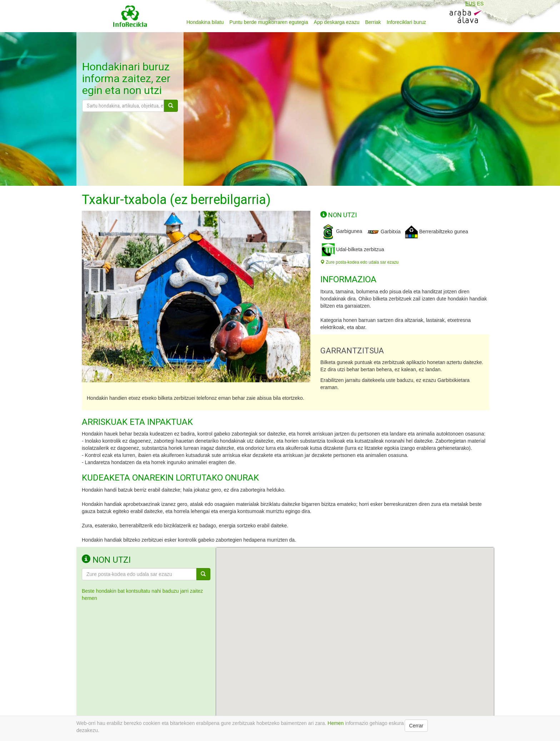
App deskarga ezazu (337, 22)
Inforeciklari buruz (407, 22)
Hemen (336, 723)
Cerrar (416, 726)
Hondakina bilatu (205, 22)
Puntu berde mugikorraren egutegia (269, 22)
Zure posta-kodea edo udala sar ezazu (359, 262)
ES (480, 4)
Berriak (373, 22)
